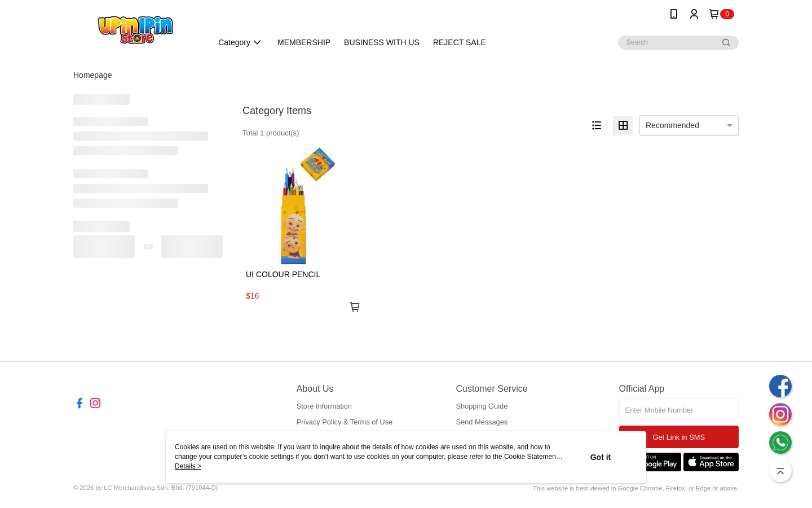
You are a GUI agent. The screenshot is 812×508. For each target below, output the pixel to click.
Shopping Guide (482, 406)
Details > (188, 466)
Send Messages (482, 422)
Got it (601, 457)
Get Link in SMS (679, 437)
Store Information (324, 406)
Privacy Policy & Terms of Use (345, 422)
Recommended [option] (672, 125)
